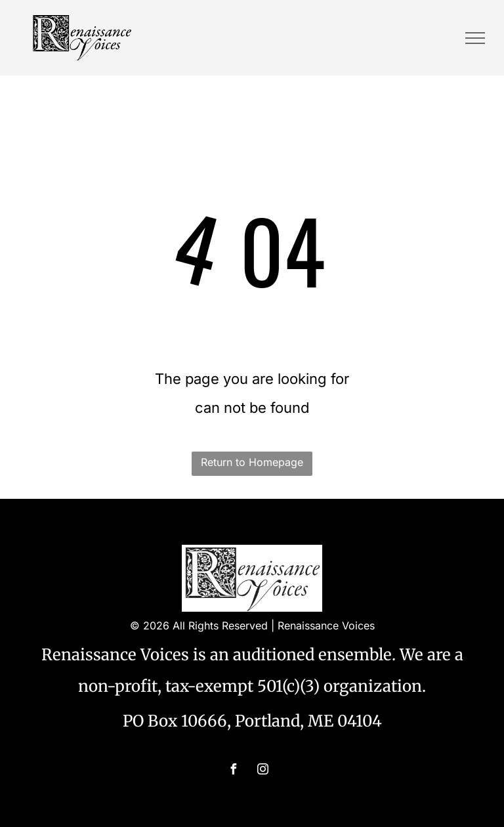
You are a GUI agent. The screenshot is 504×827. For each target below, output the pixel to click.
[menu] (475, 38)
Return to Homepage (252, 462)
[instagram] (263, 771)
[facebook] (234, 771)
